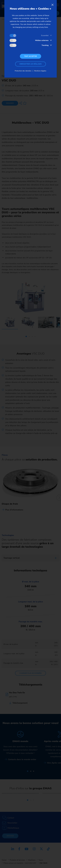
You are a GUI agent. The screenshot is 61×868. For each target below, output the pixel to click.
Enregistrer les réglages (31, 64)
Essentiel (45, 35)
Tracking (45, 45)
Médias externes (42, 40)
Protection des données (23, 71)
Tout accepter (31, 56)
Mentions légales (40, 71)
